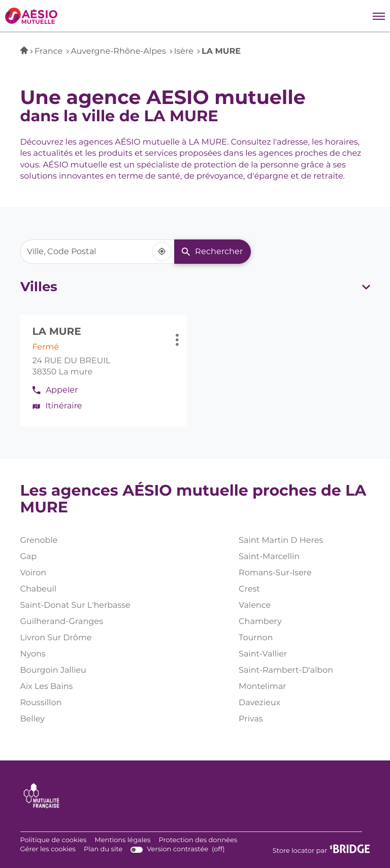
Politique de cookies (54, 841)
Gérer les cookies (48, 849)
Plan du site (103, 849)
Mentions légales (122, 841)
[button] (379, 16)
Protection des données (198, 841)
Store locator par (321, 849)
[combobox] (97, 252)
